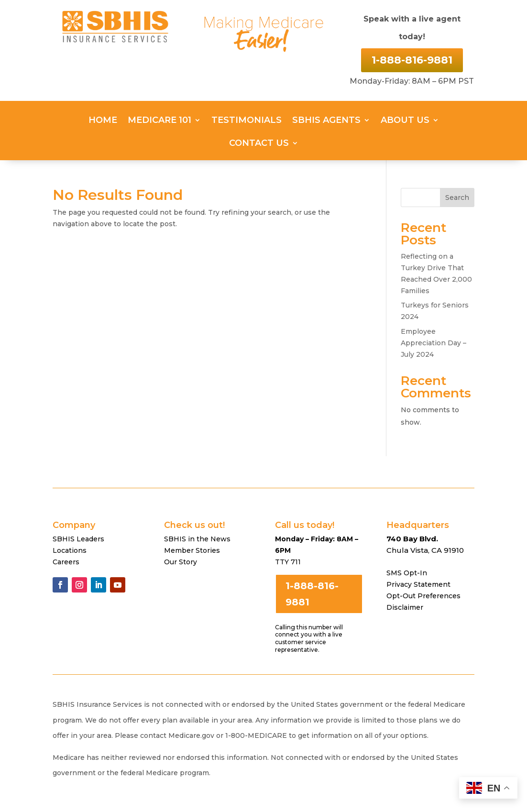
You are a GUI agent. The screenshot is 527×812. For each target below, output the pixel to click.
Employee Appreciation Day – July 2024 (434, 343)
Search (457, 198)
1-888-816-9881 (412, 60)
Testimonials (247, 121)
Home (103, 121)
